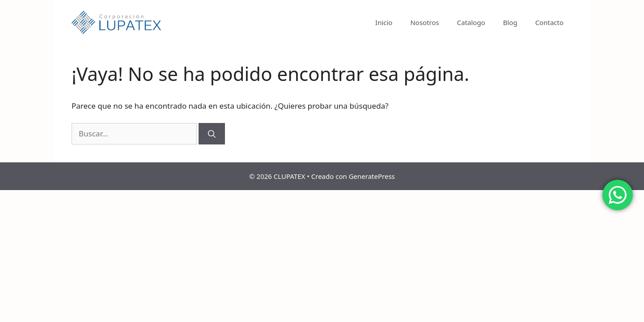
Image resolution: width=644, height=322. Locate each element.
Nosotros (424, 22)
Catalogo (471, 22)
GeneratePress (372, 176)
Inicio (384, 22)
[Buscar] (212, 134)
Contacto (549, 22)
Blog (510, 22)
